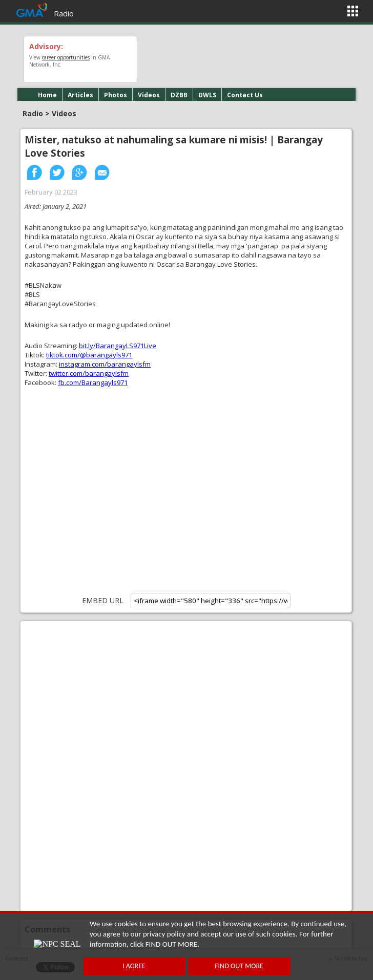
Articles (80, 95)
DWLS (207, 95)
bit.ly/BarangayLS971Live (118, 346)
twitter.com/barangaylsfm (89, 373)
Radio (64, 13)
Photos (116, 95)
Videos (149, 95)
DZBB (179, 95)
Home (47, 95)
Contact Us (245, 95)
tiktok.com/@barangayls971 (89, 355)
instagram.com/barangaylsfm (105, 364)
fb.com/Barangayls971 (93, 382)
